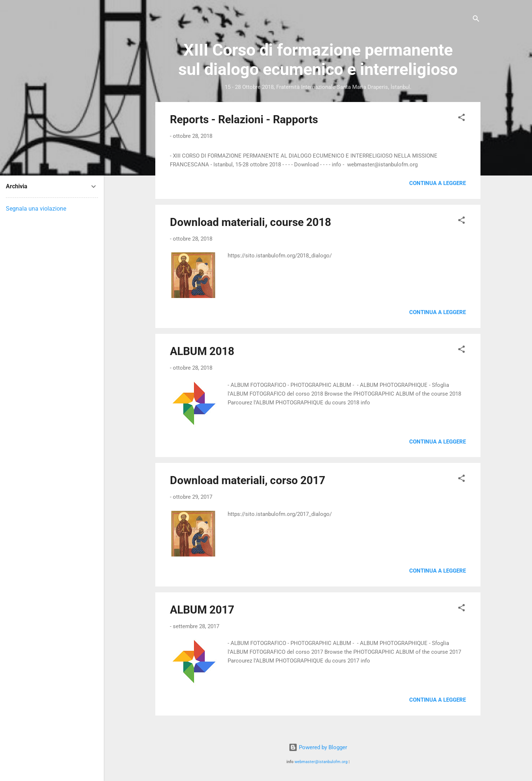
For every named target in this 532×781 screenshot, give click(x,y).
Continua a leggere (438, 183)
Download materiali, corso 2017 (248, 480)
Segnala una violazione (36, 209)
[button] (461, 119)
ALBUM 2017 (202, 610)
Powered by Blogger (318, 747)
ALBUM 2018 (202, 351)
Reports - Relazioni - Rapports (244, 119)
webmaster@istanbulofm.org (321, 762)
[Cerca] (476, 20)
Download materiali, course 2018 (250, 222)
